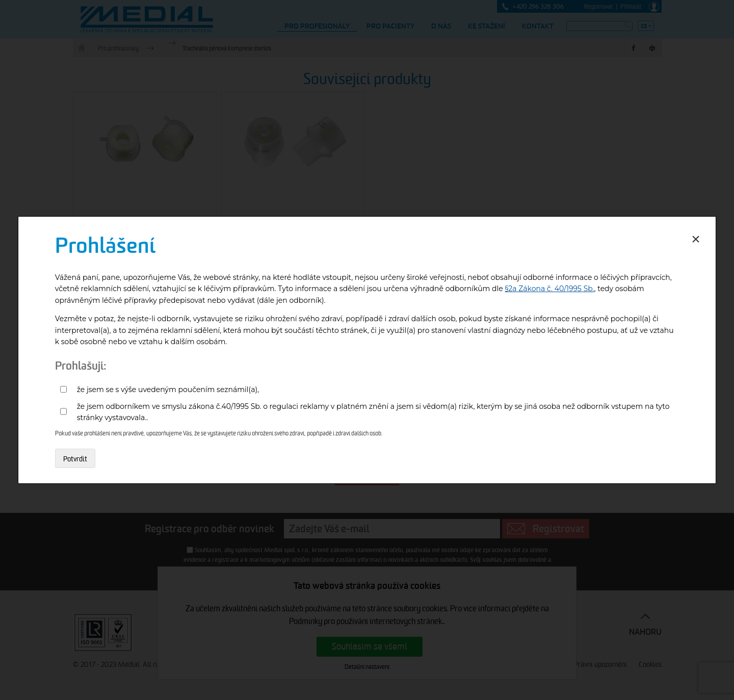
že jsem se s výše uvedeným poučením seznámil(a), (168, 390)
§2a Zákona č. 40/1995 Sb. (550, 289)
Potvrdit (75, 459)
